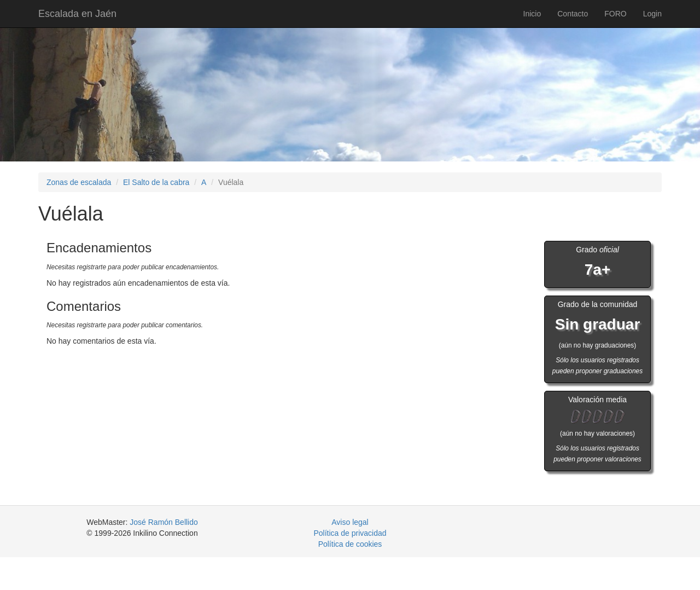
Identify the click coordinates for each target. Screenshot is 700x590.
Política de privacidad (350, 533)
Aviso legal (350, 522)
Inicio (532, 14)
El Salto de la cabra (156, 182)
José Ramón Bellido (164, 522)
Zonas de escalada (79, 182)
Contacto (573, 14)
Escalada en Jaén (77, 14)
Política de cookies (350, 544)
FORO (615, 14)
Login (652, 14)
